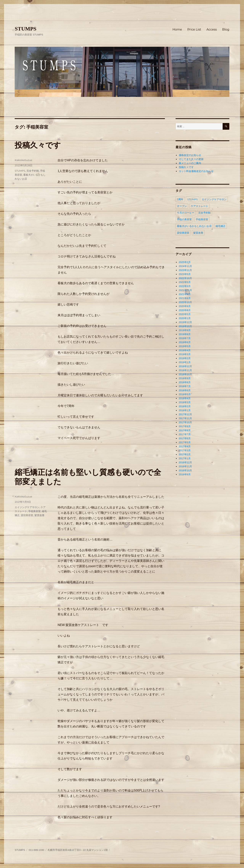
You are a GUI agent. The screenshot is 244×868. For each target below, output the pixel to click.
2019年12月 (185, 322)
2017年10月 (185, 422)
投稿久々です (38, 145)
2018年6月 (185, 390)
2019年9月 (185, 330)
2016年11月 (185, 466)
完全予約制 (33, 171)
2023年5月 (185, 274)
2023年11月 (185, 270)
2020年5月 (185, 314)
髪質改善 (39, 515)
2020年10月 (185, 302)
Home (177, 29)
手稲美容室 (34, 511)
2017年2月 (185, 454)
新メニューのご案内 (190, 163)
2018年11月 (185, 370)
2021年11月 (185, 290)
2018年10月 (185, 374)
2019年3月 (185, 354)
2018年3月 (185, 402)
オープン (182, 206)
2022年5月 (185, 282)
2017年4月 (185, 446)
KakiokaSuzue (23, 160)
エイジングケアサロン (27, 507)
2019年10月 (185, 326)
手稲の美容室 (184, 219)
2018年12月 (185, 366)
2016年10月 (185, 470)
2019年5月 (185, 346)
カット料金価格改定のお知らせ (196, 171)
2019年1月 (185, 362)
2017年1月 (185, 458)
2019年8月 (185, 334)
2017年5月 (185, 442)
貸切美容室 (27, 515)
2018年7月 (185, 386)
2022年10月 (185, 278)
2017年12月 (185, 414)
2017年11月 (185, 418)
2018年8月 (185, 382)
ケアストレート (199, 206)
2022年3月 (185, 286)
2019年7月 (185, 338)
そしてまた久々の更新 (191, 159)
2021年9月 (185, 294)
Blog (226, 29)
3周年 (180, 199)
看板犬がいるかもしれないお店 (194, 226)
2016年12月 (185, 462)
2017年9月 (185, 426)
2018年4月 (185, 398)
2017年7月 (185, 434)
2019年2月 (185, 358)
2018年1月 (185, 410)
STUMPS (26, 29)
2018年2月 (185, 406)
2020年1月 (185, 318)
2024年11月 (185, 266)
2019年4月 (185, 350)
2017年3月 (185, 450)
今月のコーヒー (186, 213)
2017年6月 (185, 438)
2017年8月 (185, 430)
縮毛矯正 (221, 226)
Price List (194, 29)
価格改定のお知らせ (190, 155)
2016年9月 (185, 474)
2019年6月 (185, 342)
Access (212, 29)
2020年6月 (185, 310)
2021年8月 (185, 298)
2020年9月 (185, 306)
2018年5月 (185, 394)
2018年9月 (185, 378)
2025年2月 (185, 262)
